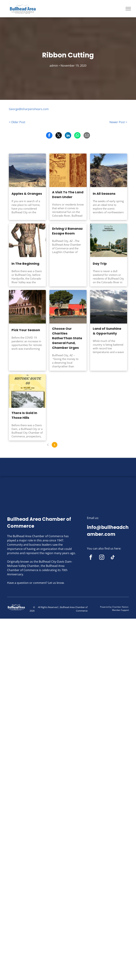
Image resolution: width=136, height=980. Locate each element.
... (75, 445)
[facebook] (91, 558)
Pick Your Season (26, 330)
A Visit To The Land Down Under (68, 195)
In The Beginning (25, 264)
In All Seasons (104, 194)
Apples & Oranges (27, 194)
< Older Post (17, 122)
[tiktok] (113, 558)
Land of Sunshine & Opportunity (107, 331)
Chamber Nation (120, 607)
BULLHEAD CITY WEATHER (68, 471)
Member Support (121, 610)
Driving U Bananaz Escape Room (67, 231)
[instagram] (102, 558)
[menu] (128, 9)
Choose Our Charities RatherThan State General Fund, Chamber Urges (67, 338)
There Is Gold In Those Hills (24, 415)
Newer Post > (118, 122)
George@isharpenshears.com (29, 109)
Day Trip (100, 264)
